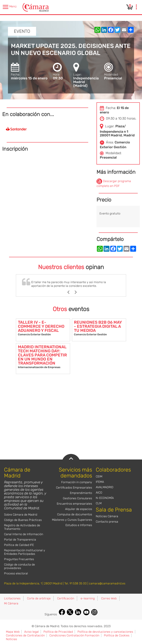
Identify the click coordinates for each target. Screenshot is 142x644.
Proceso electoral (16, 573)
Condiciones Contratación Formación (74, 635)
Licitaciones (12, 598)
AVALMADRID (105, 487)
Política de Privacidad (58, 632)
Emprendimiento (81, 493)
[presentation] (136, 7)
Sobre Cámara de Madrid (21, 515)
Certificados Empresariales (74, 488)
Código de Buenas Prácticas (23, 520)
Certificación (66, 598)
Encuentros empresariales (74, 504)
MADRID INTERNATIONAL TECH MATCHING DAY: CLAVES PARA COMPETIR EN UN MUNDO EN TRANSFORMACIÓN (42, 355)
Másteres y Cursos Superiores (72, 520)
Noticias (11, 639)
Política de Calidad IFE (19, 545)
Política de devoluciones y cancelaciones (105, 632)
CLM (99, 503)
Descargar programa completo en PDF (114, 183)
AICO (99, 493)
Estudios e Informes (79, 525)
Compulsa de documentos (75, 514)
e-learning (88, 598)
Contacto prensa (107, 522)
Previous (70, 292)
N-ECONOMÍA (105, 498)
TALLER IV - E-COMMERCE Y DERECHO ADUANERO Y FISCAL (41, 326)
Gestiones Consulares (77, 498)
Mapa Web (13, 632)
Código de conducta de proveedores (20, 566)
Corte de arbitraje (39, 598)
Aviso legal (32, 632)
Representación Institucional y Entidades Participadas (25, 552)
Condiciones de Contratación (25, 635)
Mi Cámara (11, 603)
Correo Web (109, 598)
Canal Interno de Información (24, 534)
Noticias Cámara (107, 516)
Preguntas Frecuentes (19, 559)
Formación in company (77, 482)
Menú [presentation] (10, 7)
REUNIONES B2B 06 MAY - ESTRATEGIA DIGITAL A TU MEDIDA (98, 326)
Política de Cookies (117, 635)
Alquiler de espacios (79, 509)
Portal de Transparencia (20, 540)
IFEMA (100, 482)
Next (78, 292)
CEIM (99, 476)
